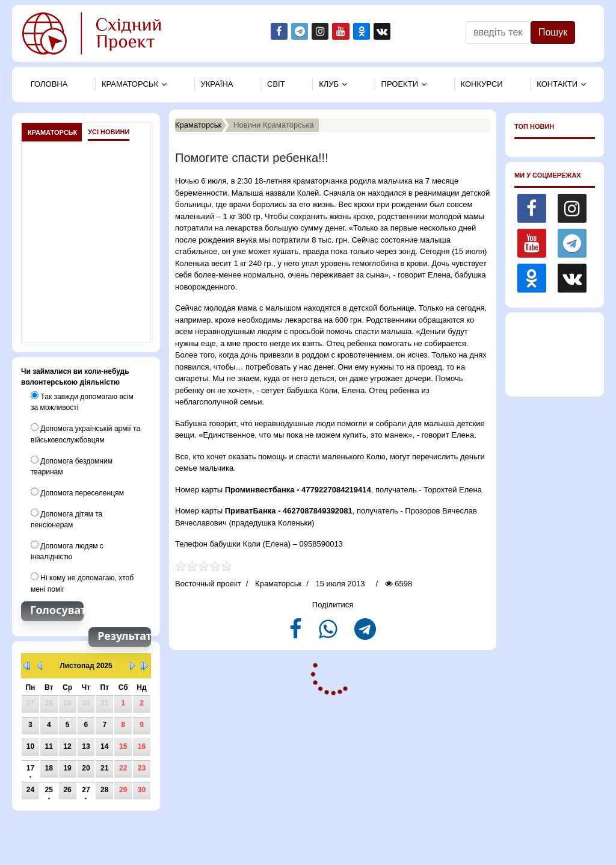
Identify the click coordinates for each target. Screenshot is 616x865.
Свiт (276, 84)
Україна (217, 84)
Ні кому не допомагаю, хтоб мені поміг (82, 582)
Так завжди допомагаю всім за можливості (82, 401)
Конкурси (482, 84)
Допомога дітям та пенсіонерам (66, 518)
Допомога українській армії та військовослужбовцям (85, 433)
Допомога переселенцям (77, 492)
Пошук (553, 32)
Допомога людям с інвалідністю (67, 550)
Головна (49, 84)
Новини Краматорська (274, 125)
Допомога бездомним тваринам (71, 465)
